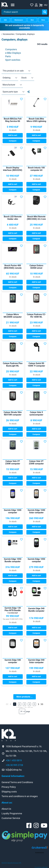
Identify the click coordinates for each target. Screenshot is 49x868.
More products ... (25, 697)
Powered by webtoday (41, 867)
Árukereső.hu (40, 853)
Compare (13, 141)
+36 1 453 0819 (14, 760)
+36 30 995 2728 (14, 765)
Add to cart (13, 135)
